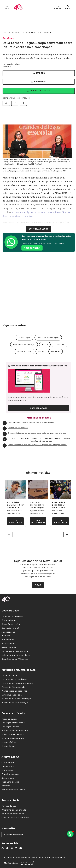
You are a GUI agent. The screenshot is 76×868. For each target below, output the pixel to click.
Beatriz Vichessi (14, 64)
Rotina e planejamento (13, 738)
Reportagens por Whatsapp (15, 659)
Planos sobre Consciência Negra (17, 683)
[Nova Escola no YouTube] (21, 848)
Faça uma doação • (11, 782)
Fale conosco (8, 766)
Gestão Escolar (9, 647)
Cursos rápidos (9, 742)
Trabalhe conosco (10, 774)
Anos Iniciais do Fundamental (39, 32)
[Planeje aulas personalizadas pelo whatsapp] (70, 834)
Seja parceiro (8, 778)
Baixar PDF (39, 82)
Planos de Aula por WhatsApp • (17, 699)
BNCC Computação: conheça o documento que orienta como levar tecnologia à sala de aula (37, 440)
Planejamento (8, 644)
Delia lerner (60, 344)
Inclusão (6, 636)
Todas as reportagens (12, 616)
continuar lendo (39, 229)
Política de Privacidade (15, 428)
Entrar (68, 7)
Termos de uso (9, 806)
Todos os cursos (9, 719)
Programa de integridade (14, 810)
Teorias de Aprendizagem (48, 338)
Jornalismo (16, 32)
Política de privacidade (13, 814)
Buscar (58, 7)
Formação (56, 351)
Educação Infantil (10, 628)
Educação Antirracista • (13, 723)
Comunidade (8, 762)
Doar (38, 585)
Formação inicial (24, 351)
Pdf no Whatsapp (39, 91)
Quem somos (8, 770)
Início (5, 32)
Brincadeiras (8, 640)
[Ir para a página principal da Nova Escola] (18, 7)
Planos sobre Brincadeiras (14, 691)
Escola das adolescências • (15, 651)
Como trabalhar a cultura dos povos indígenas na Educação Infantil (35, 446)
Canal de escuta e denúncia (15, 818)
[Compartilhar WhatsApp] (6, 103)
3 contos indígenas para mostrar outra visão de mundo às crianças (34, 434)
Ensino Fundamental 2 (13, 734)
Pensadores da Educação (24, 344)
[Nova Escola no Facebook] (3, 848)
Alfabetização (24, 338)
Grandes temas (9, 620)
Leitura (41, 351)
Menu (7, 7)
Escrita (45, 344)
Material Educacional (12, 695)
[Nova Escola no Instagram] (12, 848)
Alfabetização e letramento (15, 731)
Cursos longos (8, 746)
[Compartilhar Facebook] (15, 103)
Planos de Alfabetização (13, 687)
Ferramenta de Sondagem (14, 679)
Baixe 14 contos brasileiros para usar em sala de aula (28, 423)
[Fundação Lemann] (27, 863)
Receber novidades (14, 835)
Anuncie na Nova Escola (13, 790)
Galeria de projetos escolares (16, 655)
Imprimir (39, 73)
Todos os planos (9, 675)
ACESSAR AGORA (39, 408)
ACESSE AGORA (32, 248)
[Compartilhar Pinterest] (23, 103)
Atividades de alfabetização (15, 702)
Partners (6, 786)
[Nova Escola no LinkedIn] (16, 848)
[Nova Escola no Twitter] (7, 848)
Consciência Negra (11, 624)
